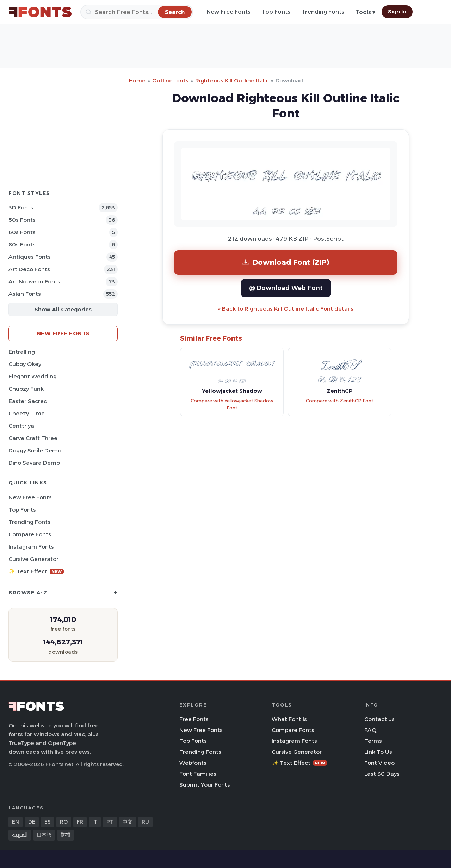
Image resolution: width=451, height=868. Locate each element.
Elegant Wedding (33, 376)
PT (110, 822)
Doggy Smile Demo (35, 450)
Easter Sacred (28, 401)
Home (137, 81)
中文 (128, 822)
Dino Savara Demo (34, 463)
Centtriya (21, 426)
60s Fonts (22, 232)
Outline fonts (170, 81)
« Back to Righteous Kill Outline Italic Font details (286, 309)
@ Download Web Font (286, 288)
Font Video (379, 763)
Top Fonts (276, 12)
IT (95, 822)
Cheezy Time (27, 413)
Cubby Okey (25, 364)
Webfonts (193, 763)
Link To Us (378, 752)
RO (64, 822)
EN (16, 822)
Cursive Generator (33, 559)
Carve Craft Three (33, 438)
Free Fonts (194, 719)
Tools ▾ (365, 12)
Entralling (22, 352)
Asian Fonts (25, 294)
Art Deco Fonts (29, 269)
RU (145, 822)
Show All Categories (63, 309)
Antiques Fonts (30, 257)
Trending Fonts (323, 12)
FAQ (370, 730)
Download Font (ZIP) (286, 262)
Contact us (379, 719)
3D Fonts (21, 207)
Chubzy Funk (26, 389)
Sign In (397, 12)
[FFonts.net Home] (40, 12)
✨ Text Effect (36, 571)
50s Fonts (22, 220)
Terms (373, 741)
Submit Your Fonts (205, 785)
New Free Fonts (228, 12)
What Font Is (289, 719)
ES (48, 822)
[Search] (137, 12)
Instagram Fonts (31, 547)
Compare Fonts (30, 534)
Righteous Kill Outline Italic (232, 81)
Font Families (198, 774)
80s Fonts (22, 244)
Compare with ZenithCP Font (340, 401)
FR (80, 822)
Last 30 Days (382, 774)
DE (32, 822)
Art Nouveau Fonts (34, 282)
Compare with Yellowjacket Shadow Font (232, 404)
